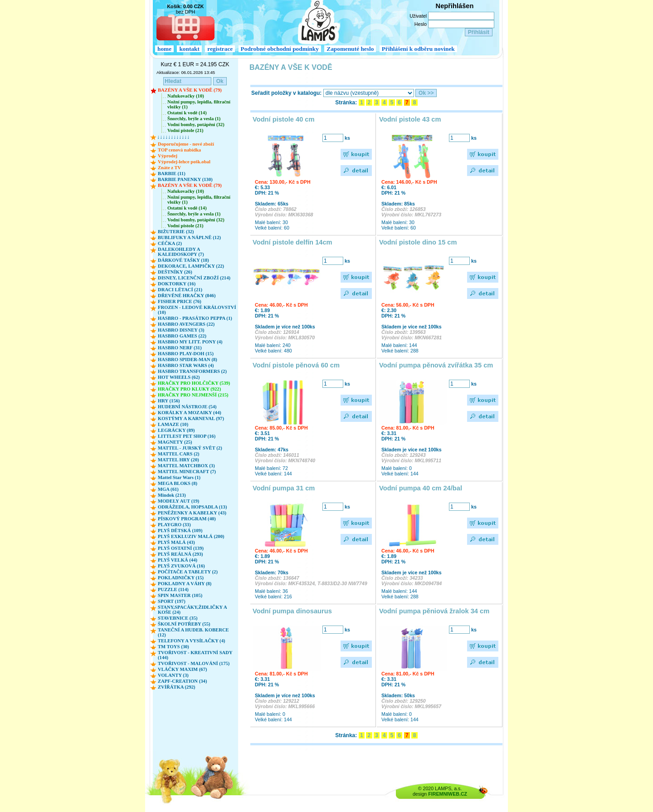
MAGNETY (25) (175, 442)
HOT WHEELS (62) (179, 377)
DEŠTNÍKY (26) (175, 272)
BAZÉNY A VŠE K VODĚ (291, 67)
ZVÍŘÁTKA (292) (177, 687)
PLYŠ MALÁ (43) (176, 542)
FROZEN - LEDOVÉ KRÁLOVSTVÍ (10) (197, 310)
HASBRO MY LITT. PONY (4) (190, 342)
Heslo (421, 24)
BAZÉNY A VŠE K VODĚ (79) (190, 90)
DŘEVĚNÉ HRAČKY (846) (187, 296)
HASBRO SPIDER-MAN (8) (188, 360)
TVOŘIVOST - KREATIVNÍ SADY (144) (195, 655)
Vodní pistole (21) (185, 130)
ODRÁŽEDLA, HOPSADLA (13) (192, 507)
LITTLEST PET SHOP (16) (187, 436)
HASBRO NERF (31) (180, 348)
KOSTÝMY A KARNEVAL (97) (191, 418)
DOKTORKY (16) (177, 284)
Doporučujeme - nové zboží (186, 144)
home (164, 49)
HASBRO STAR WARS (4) (186, 365)
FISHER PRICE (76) (180, 301)
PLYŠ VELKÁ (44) (178, 560)
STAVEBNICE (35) (178, 618)
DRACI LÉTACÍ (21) (180, 290)
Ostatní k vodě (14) (187, 113)
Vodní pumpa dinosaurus (292, 611)
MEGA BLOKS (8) (178, 483)
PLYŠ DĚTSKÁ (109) (180, 531)
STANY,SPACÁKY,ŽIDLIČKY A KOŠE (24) (192, 610)
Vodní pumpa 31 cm (284, 488)
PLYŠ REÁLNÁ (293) (180, 554)
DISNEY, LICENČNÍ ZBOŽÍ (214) (194, 278)
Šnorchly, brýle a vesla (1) (194, 119)
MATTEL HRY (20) (178, 460)
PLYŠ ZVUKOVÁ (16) (181, 566)
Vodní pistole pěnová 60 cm (296, 365)
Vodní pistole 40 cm (284, 119)
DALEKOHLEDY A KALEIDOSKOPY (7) (181, 252)
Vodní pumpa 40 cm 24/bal (421, 488)
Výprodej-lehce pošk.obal (184, 162)
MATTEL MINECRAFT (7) (187, 472)
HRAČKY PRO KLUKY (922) (189, 389)
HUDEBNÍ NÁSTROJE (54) (187, 407)
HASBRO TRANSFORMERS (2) (192, 371)
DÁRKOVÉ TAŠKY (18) (183, 260)
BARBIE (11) (172, 174)
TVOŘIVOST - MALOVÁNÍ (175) (194, 663)
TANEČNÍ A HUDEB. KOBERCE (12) (193, 632)
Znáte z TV (169, 168)
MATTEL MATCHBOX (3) (186, 466)
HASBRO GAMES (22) (182, 336)
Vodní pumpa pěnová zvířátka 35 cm (436, 365)
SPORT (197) (172, 601)
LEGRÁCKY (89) (176, 430)
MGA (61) (168, 489)
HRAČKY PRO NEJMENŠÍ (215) (193, 395)
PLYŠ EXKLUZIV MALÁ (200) (191, 536)
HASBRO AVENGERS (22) (186, 324)
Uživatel (418, 16)
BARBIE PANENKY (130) (185, 179)
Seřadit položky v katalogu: (286, 93)
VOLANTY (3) (173, 675)
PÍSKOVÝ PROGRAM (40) (187, 519)
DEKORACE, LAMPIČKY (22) (191, 266)
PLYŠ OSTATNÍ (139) (181, 548)
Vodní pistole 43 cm (410, 119)
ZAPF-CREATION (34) (182, 681)
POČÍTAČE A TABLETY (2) (188, 572)
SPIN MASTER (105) (180, 595)
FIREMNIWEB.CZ (448, 794)
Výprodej (168, 156)
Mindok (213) (172, 495)
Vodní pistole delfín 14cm (292, 242)
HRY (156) (169, 401)
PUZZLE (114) (173, 589)
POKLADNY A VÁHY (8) (185, 584)
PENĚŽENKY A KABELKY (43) (192, 513)
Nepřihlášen (455, 6)
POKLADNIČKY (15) (181, 578)
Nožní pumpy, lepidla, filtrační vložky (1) (199, 104)
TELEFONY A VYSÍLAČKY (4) (192, 641)
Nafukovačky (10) (186, 96)
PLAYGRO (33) (174, 525)
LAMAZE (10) (173, 424)
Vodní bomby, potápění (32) (196, 125)
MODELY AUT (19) (178, 501)
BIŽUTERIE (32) (176, 232)
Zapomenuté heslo (350, 49)
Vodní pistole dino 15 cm (418, 242)
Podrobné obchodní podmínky (280, 49)
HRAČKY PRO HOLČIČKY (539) (194, 383)
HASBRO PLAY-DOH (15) (186, 354)
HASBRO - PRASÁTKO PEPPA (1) (195, 318)
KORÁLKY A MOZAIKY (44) (190, 413)
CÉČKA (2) (170, 243)
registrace (220, 49)
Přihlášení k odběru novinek (418, 49)
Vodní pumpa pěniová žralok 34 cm (434, 611)
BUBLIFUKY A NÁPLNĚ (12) (189, 237)
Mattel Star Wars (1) (179, 477)
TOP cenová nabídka (179, 150)
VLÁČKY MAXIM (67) (183, 669)
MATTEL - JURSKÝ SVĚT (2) (190, 448)
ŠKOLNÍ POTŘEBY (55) (184, 624)
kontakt (189, 49)
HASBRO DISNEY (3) (181, 330)
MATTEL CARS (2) (179, 454)
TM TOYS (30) (173, 647)
